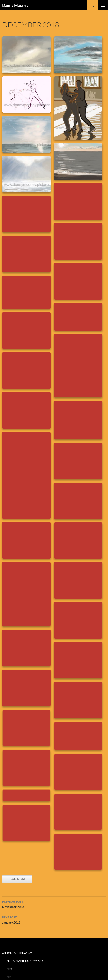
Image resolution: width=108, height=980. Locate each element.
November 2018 (54, 904)
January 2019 (54, 919)
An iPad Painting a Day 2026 (25, 961)
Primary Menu (103, 5)
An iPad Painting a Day (17, 953)
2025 (10, 969)
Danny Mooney (15, 5)
